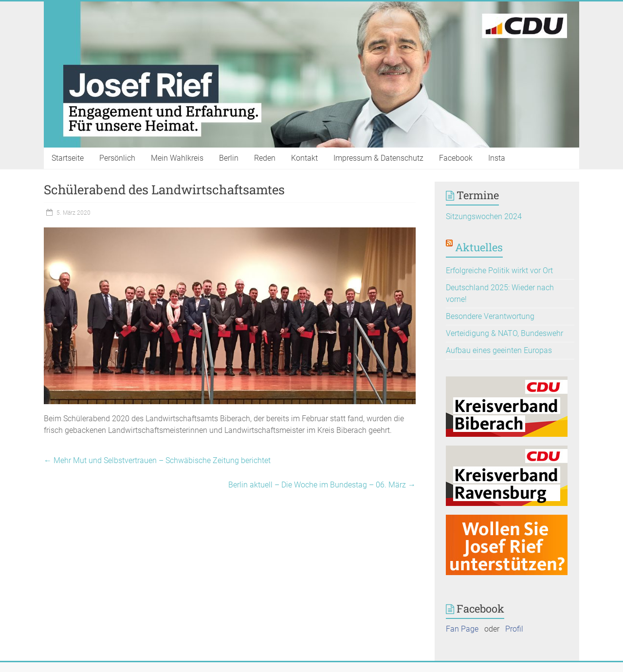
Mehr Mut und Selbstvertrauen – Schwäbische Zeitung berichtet (157, 460)
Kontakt (304, 158)
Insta (497, 158)
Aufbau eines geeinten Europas (499, 350)
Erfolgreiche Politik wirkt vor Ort (499, 271)
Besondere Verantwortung (490, 316)
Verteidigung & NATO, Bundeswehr (504, 333)
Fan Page (462, 629)
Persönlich (117, 158)
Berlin (229, 158)
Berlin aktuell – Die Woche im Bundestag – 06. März (322, 485)
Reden (265, 158)
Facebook (456, 158)
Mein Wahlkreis (177, 158)
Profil (514, 629)
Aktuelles (479, 247)
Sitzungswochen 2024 (484, 216)
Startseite (68, 158)
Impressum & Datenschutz (378, 158)
